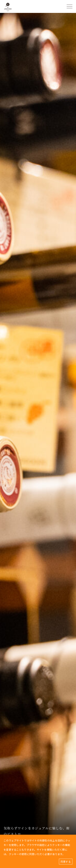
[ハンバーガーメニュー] (70, 6)
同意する (66, 862)
